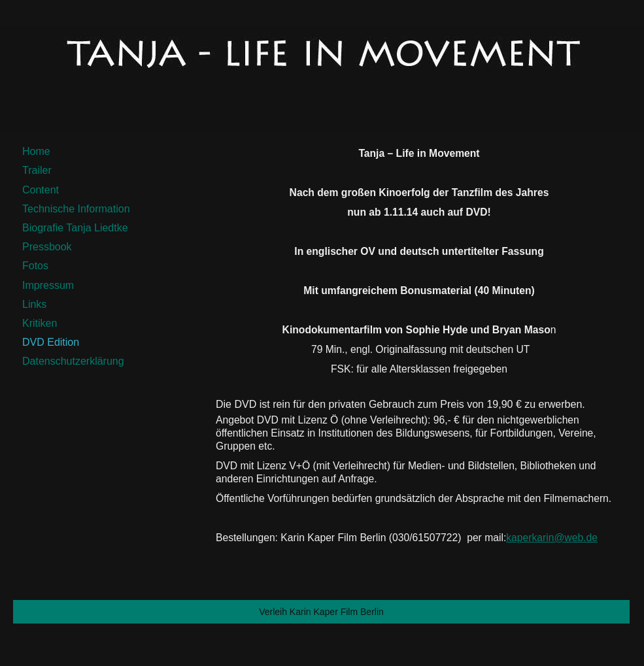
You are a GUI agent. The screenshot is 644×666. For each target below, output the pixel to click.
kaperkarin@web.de (552, 538)
